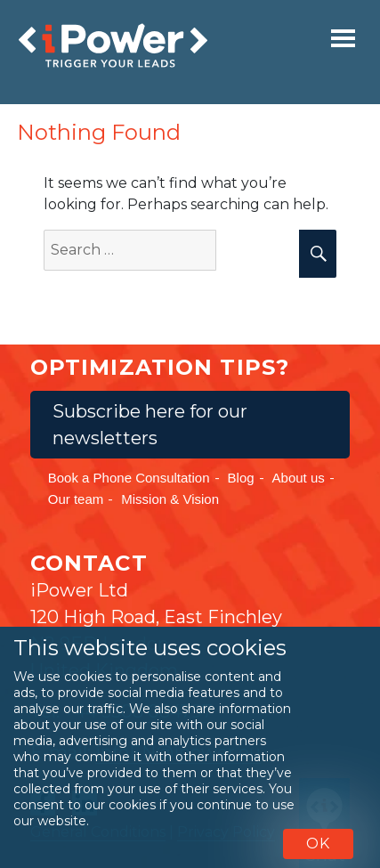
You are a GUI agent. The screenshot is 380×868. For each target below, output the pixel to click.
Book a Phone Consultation (129, 478)
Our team (76, 499)
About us (299, 478)
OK (318, 844)
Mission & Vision (170, 499)
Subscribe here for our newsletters (150, 425)
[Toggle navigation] (343, 38)
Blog (241, 478)
